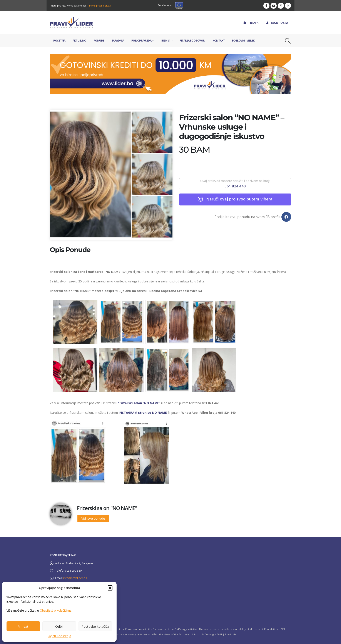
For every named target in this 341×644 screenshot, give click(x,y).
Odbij (59, 626)
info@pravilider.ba (100, 6)
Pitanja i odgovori (192, 41)
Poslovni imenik (243, 41)
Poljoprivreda (141, 41)
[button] (110, 588)
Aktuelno (79, 41)
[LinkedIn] (288, 6)
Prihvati (23, 626)
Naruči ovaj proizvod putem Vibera (239, 199)
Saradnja (118, 41)
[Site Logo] (72, 23)
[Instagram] (281, 6)
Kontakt (219, 41)
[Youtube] (274, 6)
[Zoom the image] (170, 56)
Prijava (251, 23)
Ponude (99, 41)
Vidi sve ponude (93, 518)
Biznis (165, 41)
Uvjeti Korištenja (59, 636)
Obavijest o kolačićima (56, 610)
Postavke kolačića (95, 626)
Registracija (277, 23)
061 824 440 (235, 186)
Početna (59, 41)
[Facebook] (266, 6)
